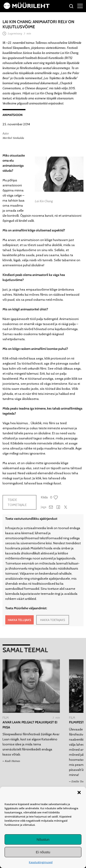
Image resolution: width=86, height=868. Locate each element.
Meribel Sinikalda (13, 138)
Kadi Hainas (12, 761)
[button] (79, 792)
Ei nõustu (43, 852)
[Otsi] (71, 7)
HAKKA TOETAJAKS (53, 620)
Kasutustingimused (41, 862)
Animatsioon (12, 115)
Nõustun (43, 839)
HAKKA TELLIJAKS (19, 620)
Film (6, 718)
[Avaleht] (27, 8)
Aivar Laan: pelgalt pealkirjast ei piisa (30, 725)
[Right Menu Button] (80, 6)
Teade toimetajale (17, 502)
